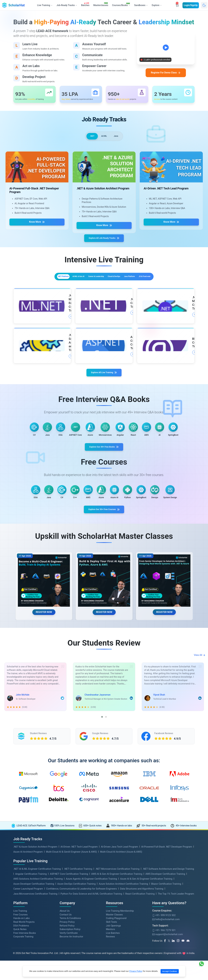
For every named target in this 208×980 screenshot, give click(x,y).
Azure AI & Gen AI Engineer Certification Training (146, 937)
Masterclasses (101, 5)
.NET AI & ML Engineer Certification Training (37, 927)
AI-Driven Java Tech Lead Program (120, 905)
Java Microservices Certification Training (35, 952)
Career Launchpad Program (28, 947)
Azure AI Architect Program (28, 910)
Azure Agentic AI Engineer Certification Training (91, 937)
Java (117, 138)
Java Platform (146, 282)
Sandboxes (141, 5)
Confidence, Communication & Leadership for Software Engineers (81, 947)
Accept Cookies (170, 971)
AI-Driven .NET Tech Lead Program (79, 905)
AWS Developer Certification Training (165, 932)
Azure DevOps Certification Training (76, 942)
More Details (45, 316)
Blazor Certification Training (166, 942)
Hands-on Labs (21, 976)
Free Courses (20, 973)
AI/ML (104, 138)
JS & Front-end (172, 282)
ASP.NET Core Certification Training (69, 932)
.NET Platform (36, 282)
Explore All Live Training (104, 366)
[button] (102, 771)
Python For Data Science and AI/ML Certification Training (91, 952)
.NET (90, 138)
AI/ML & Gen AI (62, 282)
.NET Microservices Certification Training (117, 927)
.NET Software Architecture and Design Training (168, 927)
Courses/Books (122, 5)
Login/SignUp (191, 5)
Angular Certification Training (31, 932)
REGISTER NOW (44, 665)
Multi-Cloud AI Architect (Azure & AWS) (121, 910)
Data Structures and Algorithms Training (142, 947)
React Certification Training (140, 952)
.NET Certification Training (78, 927)
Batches (86, 5)
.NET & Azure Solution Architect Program (35, 905)
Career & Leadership (91, 282)
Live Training (20, 969)
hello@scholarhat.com (166, 977)
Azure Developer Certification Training (34, 942)
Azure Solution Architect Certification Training (123, 942)
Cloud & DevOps (120, 282)
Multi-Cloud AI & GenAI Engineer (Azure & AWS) (71, 910)
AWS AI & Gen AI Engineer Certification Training (117, 932)
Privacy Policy (136, 971)
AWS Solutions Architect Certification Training (38, 937)
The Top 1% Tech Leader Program (176, 952)
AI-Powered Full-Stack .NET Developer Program (167, 905)
